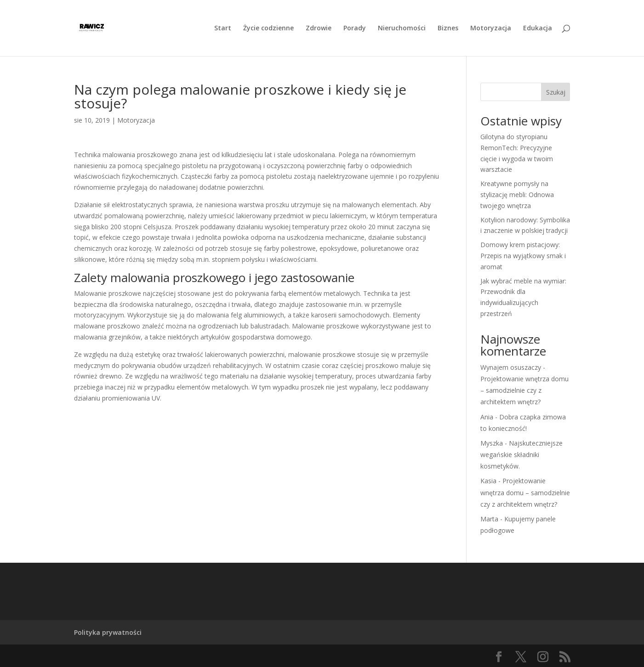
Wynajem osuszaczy (511, 367)
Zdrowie (319, 28)
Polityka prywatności (108, 632)
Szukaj (556, 92)
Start (223, 28)
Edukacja (538, 28)
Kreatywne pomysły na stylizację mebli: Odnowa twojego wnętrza (517, 195)
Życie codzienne (268, 28)
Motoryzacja (491, 28)
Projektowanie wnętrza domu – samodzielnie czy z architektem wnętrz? (524, 390)
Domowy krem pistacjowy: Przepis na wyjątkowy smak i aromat (523, 256)
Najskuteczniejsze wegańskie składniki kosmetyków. (521, 455)
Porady (355, 28)
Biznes (448, 28)
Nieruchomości (402, 28)
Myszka (492, 443)
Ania (487, 417)
